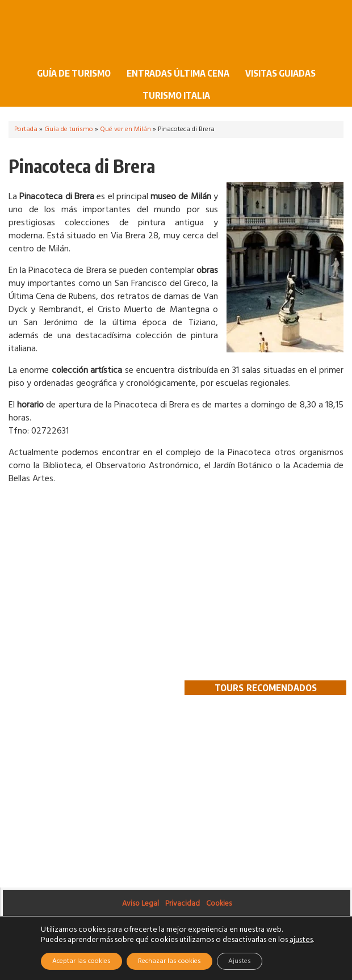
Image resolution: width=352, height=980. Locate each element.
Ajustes (240, 961)
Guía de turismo (70, 73)
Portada (26, 129)
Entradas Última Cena (178, 73)
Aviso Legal (141, 904)
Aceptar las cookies (81, 961)
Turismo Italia (176, 95)
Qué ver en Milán (125, 129)
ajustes (301, 940)
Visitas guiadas (280, 73)
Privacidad (183, 904)
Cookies (219, 904)
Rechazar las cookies (169, 961)
